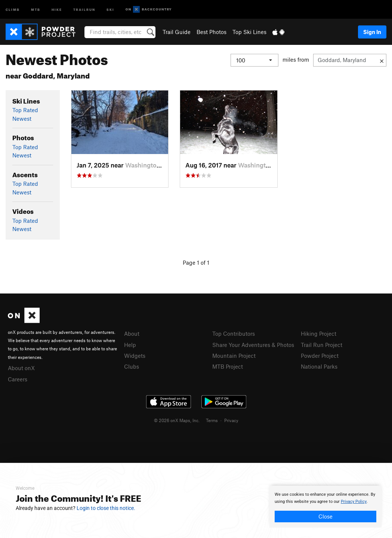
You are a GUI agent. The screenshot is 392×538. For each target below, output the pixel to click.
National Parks (319, 366)
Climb (13, 9)
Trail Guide (177, 32)
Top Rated (25, 110)
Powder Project (320, 356)
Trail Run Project (322, 345)
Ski (110, 9)
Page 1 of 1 (196, 262)
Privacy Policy (354, 502)
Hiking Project (319, 333)
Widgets (135, 356)
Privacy (231, 420)
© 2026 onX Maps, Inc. (177, 420)
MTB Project (228, 366)
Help (130, 345)
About (132, 333)
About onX (21, 368)
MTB (36, 9)
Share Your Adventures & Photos (253, 345)
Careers (18, 379)
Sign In (372, 32)
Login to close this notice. (106, 508)
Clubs (132, 366)
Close (325, 516)
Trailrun (84, 9)
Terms (212, 420)
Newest (22, 119)
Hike (57, 9)
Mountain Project (234, 356)
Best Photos (212, 32)
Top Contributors (234, 333)
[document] (325, 507)
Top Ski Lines (249, 32)
